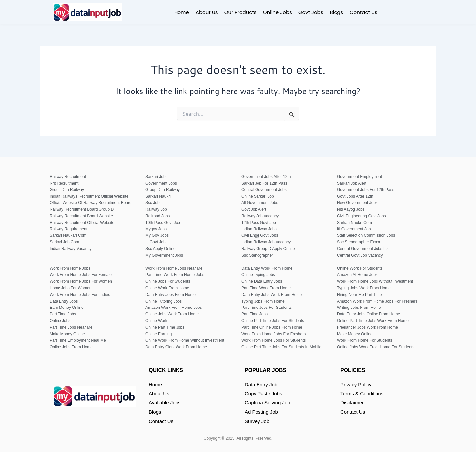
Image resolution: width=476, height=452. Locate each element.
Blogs (337, 12)
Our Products (240, 12)
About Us (207, 12)
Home (182, 12)
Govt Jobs (311, 12)
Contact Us (363, 12)
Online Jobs (278, 12)
